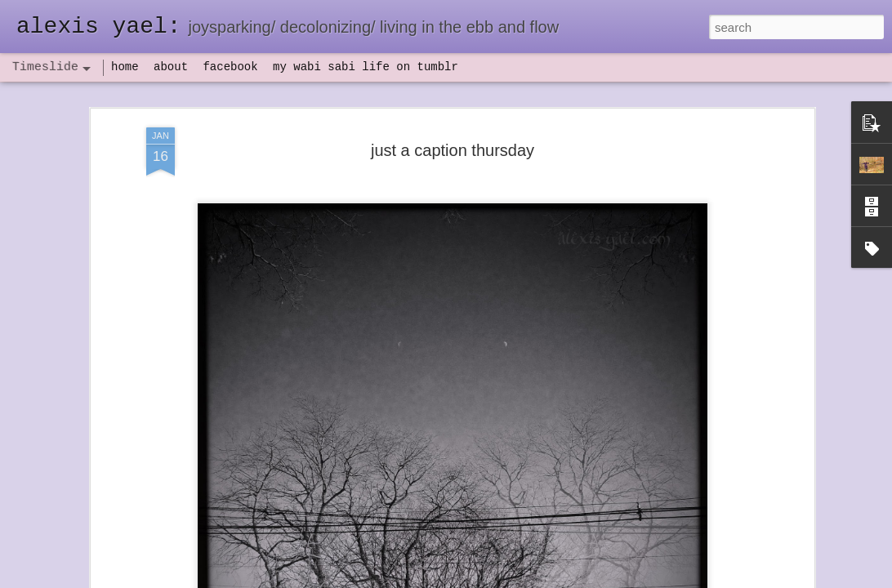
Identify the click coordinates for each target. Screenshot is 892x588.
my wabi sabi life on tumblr (366, 67)
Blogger (497, 579)
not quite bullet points (430, 566)
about (171, 67)
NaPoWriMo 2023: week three (682, 563)
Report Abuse (545, 579)
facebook (230, 67)
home (125, 67)
